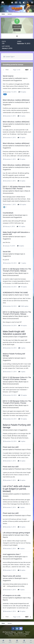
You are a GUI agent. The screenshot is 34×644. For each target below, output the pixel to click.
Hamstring (18, 215)
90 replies (22, 92)
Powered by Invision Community (17, 636)
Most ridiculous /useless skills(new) (16, 100)
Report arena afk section (12, 576)
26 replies (22, 461)
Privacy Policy (9, 634)
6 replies (21, 246)
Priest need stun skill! (11, 447)
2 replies (21, 507)
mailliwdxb (18, 78)
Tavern (27, 295)
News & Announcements (11, 275)
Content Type (9, 57)
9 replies (21, 590)
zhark (16, 295)
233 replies (22, 205)
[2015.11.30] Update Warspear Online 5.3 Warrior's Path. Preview (17, 188)
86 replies (22, 570)
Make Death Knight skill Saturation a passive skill (14, 333)
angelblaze (18, 598)
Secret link (7, 252)
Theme (28, 632)
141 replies (21, 227)
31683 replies (23, 306)
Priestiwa (17, 450)
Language (20, 632)
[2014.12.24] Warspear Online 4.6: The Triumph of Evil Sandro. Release (17, 270)
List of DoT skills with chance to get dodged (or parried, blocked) (16, 489)
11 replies (22, 263)
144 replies (23, 287)
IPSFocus (13, 632)
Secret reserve (8, 76)
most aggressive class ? (12, 554)
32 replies (21, 116)
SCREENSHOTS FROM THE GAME (15, 293)
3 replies (22, 372)
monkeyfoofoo (19, 102)
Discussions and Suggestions (12, 80)
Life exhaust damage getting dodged (16, 533)
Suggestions (7, 105)
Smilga (17, 254)
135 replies (23, 395)
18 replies (22, 611)
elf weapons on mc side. (12, 595)
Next (27, 70)
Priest (29, 450)
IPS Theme (6, 632)
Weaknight (18, 557)
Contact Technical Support (21, 634)
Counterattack (8, 213)
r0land (17, 191)
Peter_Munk (18, 273)
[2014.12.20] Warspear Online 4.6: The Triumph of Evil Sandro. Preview (17, 378)
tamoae (5, 78)
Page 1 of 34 (17, 70)
